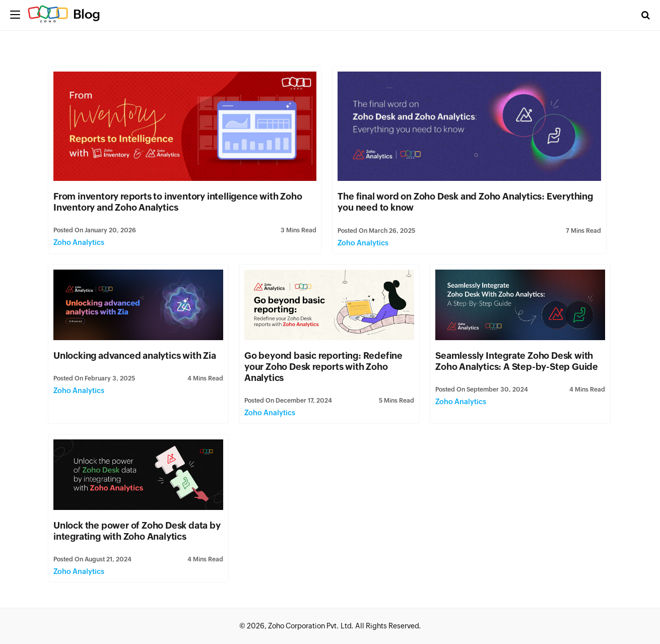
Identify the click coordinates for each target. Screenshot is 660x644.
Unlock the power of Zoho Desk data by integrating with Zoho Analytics (137, 531)
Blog (87, 14)
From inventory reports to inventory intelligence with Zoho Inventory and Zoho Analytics (178, 202)
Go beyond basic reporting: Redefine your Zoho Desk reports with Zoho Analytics (323, 367)
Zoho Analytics (79, 242)
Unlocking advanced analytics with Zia (135, 356)
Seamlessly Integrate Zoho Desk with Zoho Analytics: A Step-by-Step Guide (517, 361)
